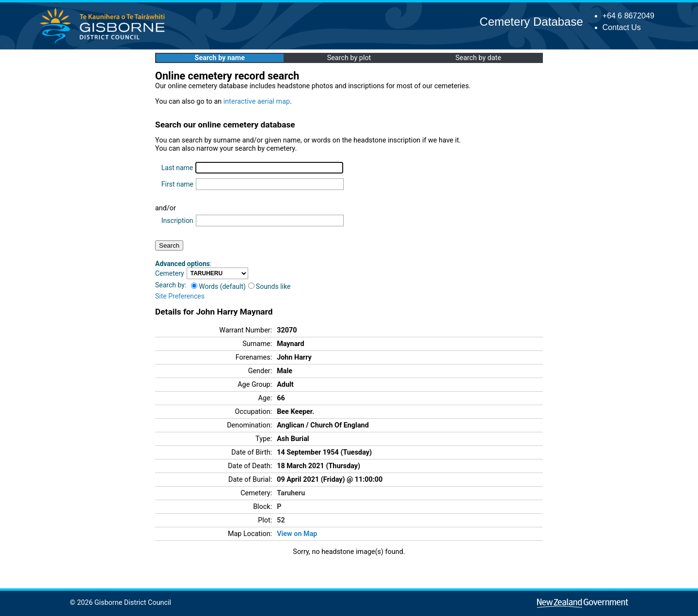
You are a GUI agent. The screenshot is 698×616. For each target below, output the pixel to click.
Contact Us (622, 27)
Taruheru (291, 493)
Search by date (478, 58)
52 (281, 520)
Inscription (177, 221)
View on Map (297, 534)
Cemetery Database (531, 22)
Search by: (171, 285)
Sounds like (270, 286)
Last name (177, 168)
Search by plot (349, 58)
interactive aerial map (257, 102)
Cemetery (170, 273)
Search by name (220, 58)
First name (177, 184)
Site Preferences (180, 296)
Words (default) (218, 286)
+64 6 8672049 (628, 16)
